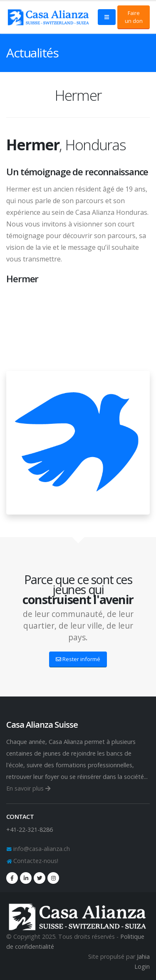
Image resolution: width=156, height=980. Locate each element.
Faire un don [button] (134, 17)
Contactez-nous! (35, 861)
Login (142, 966)
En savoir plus (28, 788)
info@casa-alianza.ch (41, 849)
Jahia (143, 956)
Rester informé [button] (78, 659)
